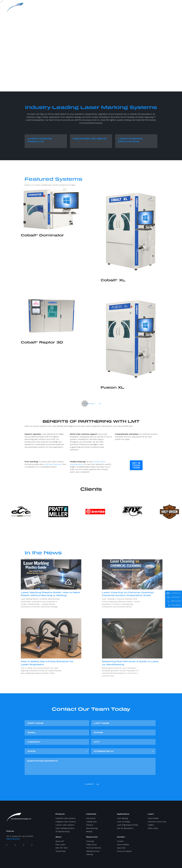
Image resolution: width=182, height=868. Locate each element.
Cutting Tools (91, 822)
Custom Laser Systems (65, 825)
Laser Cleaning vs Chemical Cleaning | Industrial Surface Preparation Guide (146, 594)
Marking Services (93, 851)
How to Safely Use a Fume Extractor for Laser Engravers (30, 663)
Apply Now (121, 848)
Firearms (90, 825)
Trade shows (91, 845)
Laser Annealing (123, 822)
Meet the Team (62, 848)
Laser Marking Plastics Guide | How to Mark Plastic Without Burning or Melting (33, 594)
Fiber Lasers (60, 845)
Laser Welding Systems (65, 828)
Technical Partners (94, 848)
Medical (89, 832)
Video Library (153, 828)
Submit (92, 784)
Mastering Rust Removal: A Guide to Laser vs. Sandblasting (148, 663)
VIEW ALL (92, 404)
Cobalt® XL (130, 280)
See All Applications (125, 828)
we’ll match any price (53, 464)
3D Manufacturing (62, 832)
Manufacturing (92, 828)
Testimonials (61, 851)
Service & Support (124, 851)
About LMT (60, 841)
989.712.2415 (13, 839)
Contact (120, 841)
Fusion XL (130, 387)
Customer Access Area (157, 822)
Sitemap (90, 854)
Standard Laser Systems (66, 818)
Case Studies (153, 818)
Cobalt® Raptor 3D (25, 342)
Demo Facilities (123, 845)
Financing (90, 841)
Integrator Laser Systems (66, 822)
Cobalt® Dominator (25, 235)
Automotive (91, 818)
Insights (151, 825)
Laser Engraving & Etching (127, 825)
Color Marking (122, 818)
